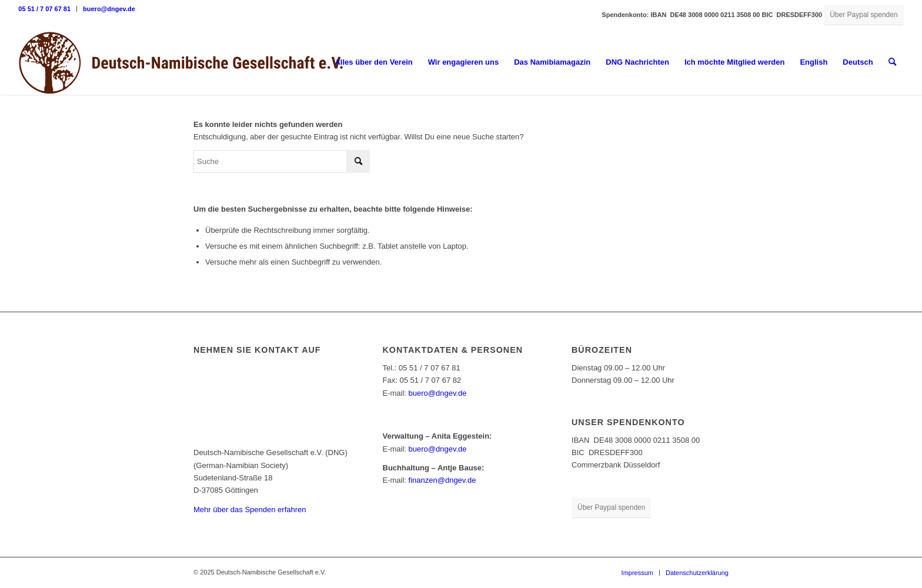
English (814, 62)
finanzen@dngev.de (442, 480)
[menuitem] (48, 9)
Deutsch (858, 62)
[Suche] (892, 62)
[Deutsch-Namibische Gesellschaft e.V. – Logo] (181, 62)
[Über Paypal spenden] (863, 15)
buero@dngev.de (109, 9)
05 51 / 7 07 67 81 (44, 9)
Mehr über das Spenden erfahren (250, 510)
